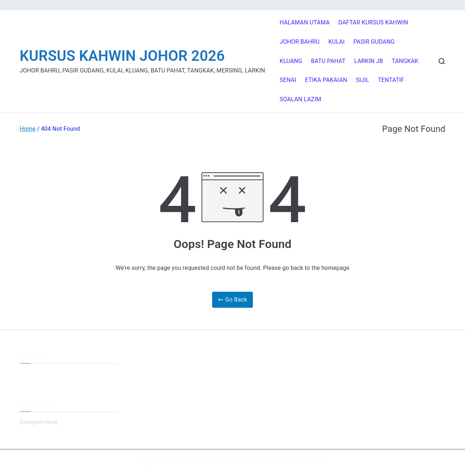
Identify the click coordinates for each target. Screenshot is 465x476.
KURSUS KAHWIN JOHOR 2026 (122, 56)
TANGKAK (405, 61)
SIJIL (362, 80)
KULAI (336, 42)
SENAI (288, 80)
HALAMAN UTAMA (305, 22)
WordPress (316, 463)
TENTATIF (391, 80)
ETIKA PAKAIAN (326, 80)
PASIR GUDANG (374, 42)
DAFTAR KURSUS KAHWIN (373, 22)
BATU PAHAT (328, 61)
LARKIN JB (369, 61)
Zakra (286, 463)
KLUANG (291, 61)
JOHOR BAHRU (300, 42)
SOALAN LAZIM (301, 99)
